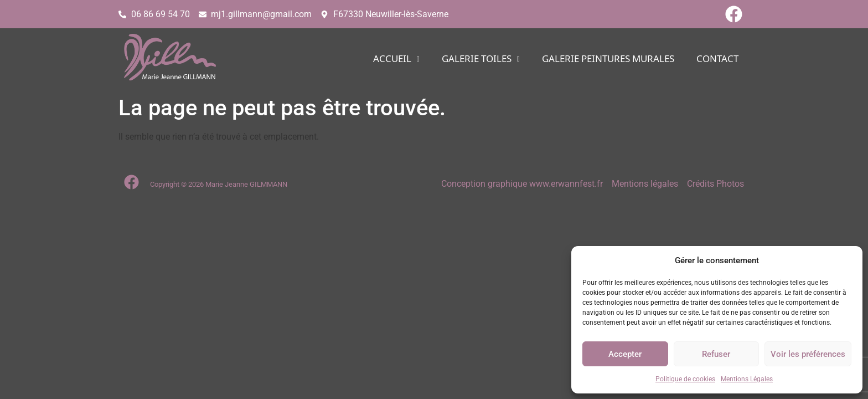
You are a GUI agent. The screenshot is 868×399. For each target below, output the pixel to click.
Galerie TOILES (481, 59)
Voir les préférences (808, 354)
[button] (396, 59)
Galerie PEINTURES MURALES (608, 59)
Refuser (716, 354)
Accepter (625, 354)
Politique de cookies (685, 379)
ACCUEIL (396, 59)
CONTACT (717, 59)
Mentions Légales (747, 379)
